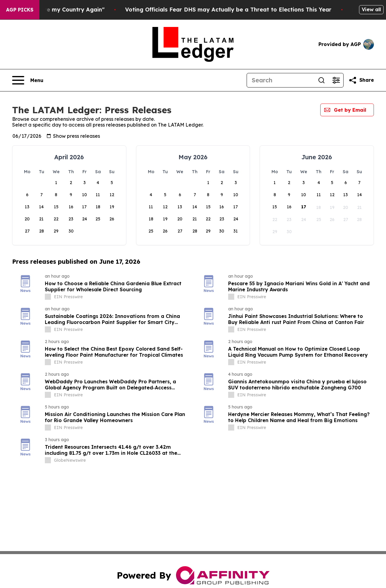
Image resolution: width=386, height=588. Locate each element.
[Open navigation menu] (28, 80)
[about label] (48, 297)
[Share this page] (361, 80)
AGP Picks (20, 10)
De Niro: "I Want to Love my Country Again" (66, 10)
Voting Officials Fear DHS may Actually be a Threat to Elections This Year (252, 10)
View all (371, 9)
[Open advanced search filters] (336, 80)
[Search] (281, 80)
